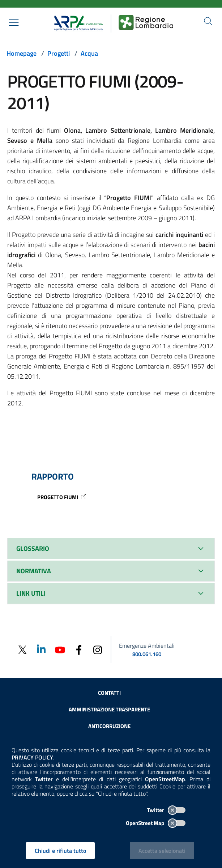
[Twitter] (22, 650)
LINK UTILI (31, 593)
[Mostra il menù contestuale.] (14, 22)
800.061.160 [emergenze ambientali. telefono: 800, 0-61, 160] (147, 654)
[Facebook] (79, 649)
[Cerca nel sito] (208, 21)
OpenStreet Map (156, 823)
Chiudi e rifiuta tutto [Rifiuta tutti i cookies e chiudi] (60, 851)
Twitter (166, 810)
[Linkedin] (41, 649)
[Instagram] (98, 649)
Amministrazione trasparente (109, 709)
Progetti (59, 53)
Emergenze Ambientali (147, 646)
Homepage (22, 53)
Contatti (109, 693)
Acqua (89, 53)
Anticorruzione (109, 726)
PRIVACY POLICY (32, 757)
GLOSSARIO (33, 548)
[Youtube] (60, 649)
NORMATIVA (34, 571)
